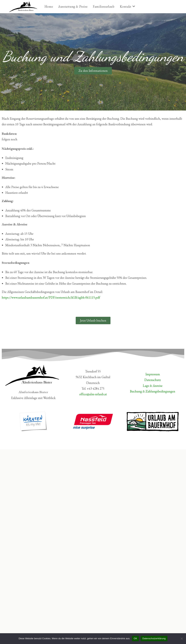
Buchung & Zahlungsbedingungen (153, 391)
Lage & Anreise (153, 386)
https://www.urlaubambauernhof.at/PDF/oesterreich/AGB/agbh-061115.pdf (51, 297)
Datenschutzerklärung (154, 638)
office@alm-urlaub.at (93, 394)
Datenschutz (153, 380)
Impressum (153, 374)
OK (135, 638)
